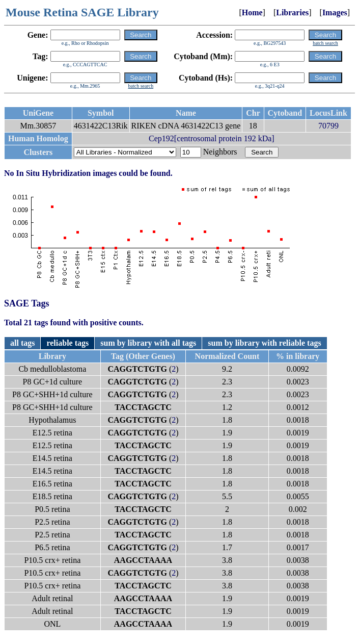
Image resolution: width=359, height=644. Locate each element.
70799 (328, 126)
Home (252, 12)
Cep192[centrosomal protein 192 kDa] (212, 138)
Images (335, 12)
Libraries (292, 12)
